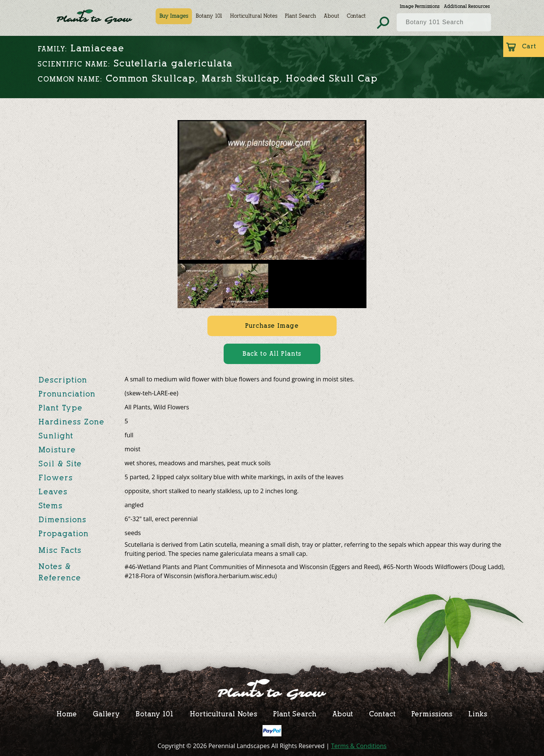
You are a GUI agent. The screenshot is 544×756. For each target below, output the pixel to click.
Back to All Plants (272, 354)
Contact (356, 16)
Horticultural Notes (254, 16)
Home (67, 714)
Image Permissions (420, 6)
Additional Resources (467, 6)
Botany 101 (209, 16)
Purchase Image (272, 326)
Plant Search (301, 16)
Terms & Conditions (359, 746)
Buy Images (174, 16)
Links (478, 714)
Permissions (432, 714)
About (331, 16)
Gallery (106, 714)
